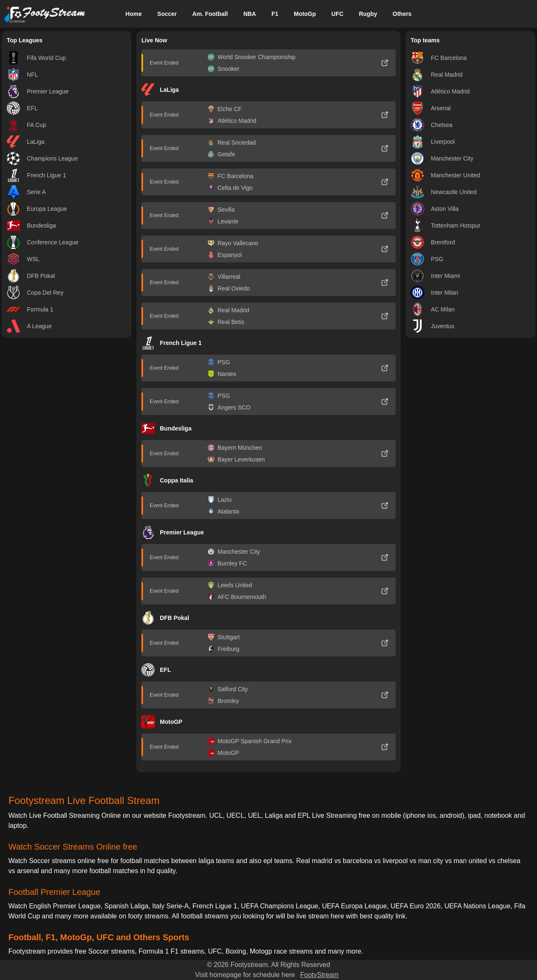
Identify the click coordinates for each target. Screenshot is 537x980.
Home (134, 14)
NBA (250, 14)
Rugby (368, 14)
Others (402, 14)
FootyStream (319, 975)
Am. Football (210, 14)
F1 (275, 14)
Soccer (167, 14)
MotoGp (305, 14)
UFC (338, 14)
